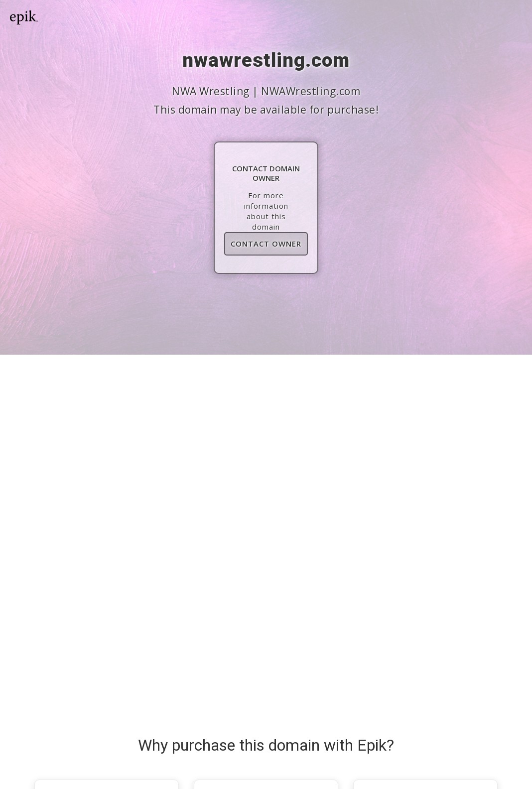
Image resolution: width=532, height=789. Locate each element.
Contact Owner (266, 244)
